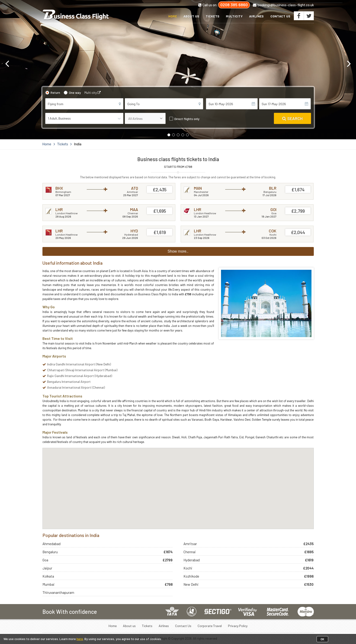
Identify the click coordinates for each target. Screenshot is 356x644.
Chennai (190, 552)
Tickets (213, 16)
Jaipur (47, 568)
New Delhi (191, 584)
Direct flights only (187, 119)
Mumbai (48, 584)
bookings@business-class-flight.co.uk (283, 5)
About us (191, 16)
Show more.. (178, 251)
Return (55, 93)
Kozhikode (191, 576)
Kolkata (48, 576)
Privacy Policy (238, 626)
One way (75, 93)
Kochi (188, 568)
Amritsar (190, 544)
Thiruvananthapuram (58, 592)
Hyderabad (192, 560)
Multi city (93, 93)
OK (322, 639)
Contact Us (281, 16)
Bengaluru (50, 552)
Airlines (256, 16)
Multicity (234, 16)
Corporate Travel (210, 626)
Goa (45, 560)
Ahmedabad (51, 544)
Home (173, 16)
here (80, 639)
